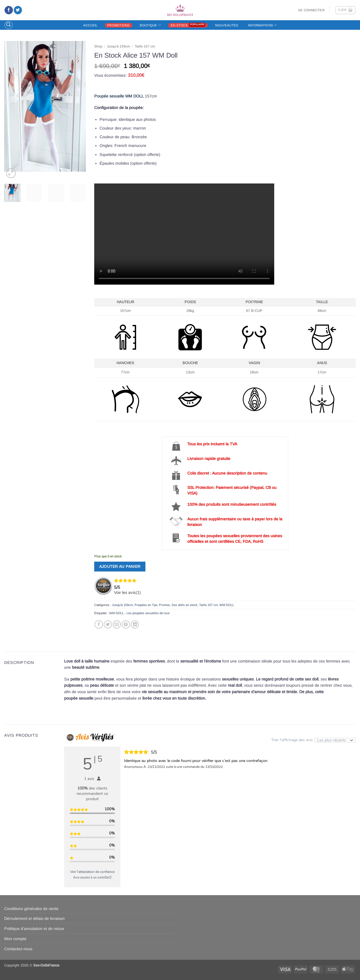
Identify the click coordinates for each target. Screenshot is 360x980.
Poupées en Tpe (146, 605)
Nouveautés (227, 25)
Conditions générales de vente (31, 909)
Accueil (90, 25)
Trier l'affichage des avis (313, 740)
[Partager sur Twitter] (108, 625)
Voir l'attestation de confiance (92, 872)
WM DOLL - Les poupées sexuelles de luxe (139, 613)
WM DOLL (227, 605)
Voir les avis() (127, 593)
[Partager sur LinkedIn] (135, 625)
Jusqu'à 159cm (118, 46)
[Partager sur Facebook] (99, 625)
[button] (311, 10)
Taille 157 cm (145, 46)
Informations (262, 25)
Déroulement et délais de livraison (34, 918)
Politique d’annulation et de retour (34, 929)
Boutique (150, 25)
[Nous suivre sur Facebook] (9, 10)
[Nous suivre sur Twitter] (18, 10)
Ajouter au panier (120, 566)
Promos (164, 605)
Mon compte (15, 939)
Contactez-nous (18, 949)
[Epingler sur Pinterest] (126, 625)
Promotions (118, 25)
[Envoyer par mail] (117, 625)
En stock (179, 25)
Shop (98, 46)
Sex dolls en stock (184, 605)
